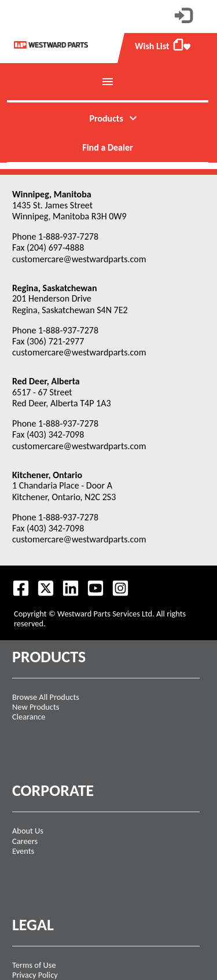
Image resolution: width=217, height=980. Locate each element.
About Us (28, 831)
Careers (25, 841)
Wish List (163, 45)
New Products (36, 707)
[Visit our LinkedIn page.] (71, 588)
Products (114, 118)
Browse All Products (46, 697)
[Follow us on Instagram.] (120, 588)
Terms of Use (34, 965)
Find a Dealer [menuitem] (107, 147)
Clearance (29, 717)
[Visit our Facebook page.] (21, 588)
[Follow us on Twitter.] (46, 588)
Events (23, 851)
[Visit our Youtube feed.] (95, 588)
